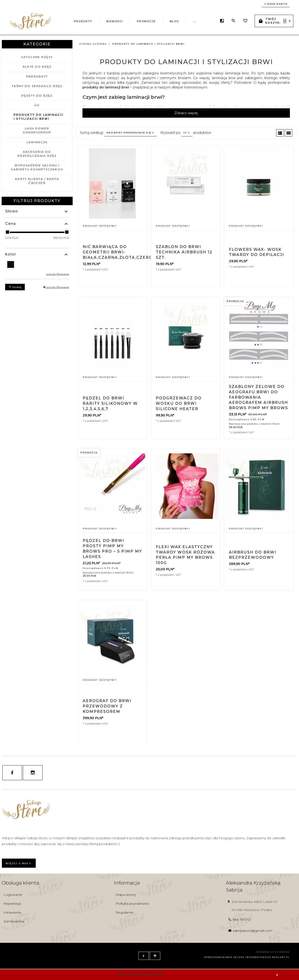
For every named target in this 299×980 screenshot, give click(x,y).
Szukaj (15, 287)
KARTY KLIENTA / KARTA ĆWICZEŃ (37, 181)
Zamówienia (14, 921)
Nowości (115, 21)
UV (37, 105)
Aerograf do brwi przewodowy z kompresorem (107, 706)
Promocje (146, 21)
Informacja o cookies (273, 952)
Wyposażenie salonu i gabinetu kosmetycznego (37, 167)
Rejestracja (12, 903)
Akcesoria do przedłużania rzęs (37, 154)
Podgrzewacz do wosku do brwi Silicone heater (179, 403)
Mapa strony (126, 895)
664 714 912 (239, 919)
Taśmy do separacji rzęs (37, 86)
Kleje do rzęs (37, 67)
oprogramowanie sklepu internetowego (238, 957)
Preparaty (37, 76)
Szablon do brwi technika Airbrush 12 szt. (184, 252)
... (195, 21)
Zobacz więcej (186, 113)
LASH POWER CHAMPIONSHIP (37, 130)
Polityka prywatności (132, 903)
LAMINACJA (37, 142)
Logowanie (13, 895)
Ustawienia (12, 912)
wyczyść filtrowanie (58, 274)
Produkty (83, 21)
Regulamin (125, 912)
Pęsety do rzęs (37, 96)
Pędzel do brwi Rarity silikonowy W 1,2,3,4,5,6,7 (110, 403)
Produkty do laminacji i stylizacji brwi (39, 117)
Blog (174, 21)
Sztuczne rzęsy (37, 57)
